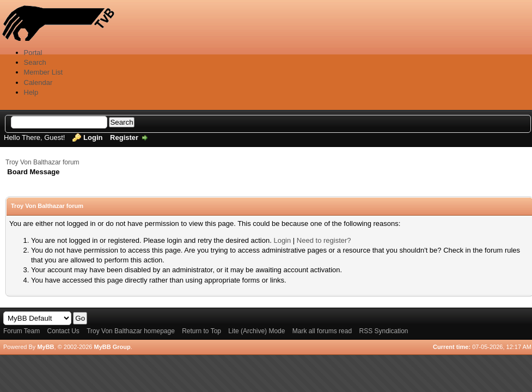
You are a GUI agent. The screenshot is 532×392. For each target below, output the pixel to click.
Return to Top (201, 331)
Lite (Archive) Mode (256, 331)
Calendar (38, 82)
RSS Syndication (383, 331)
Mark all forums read (322, 331)
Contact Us (63, 331)
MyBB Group (112, 347)
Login (93, 137)
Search (35, 62)
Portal (33, 53)
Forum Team (22, 331)
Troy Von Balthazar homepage (131, 331)
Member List (44, 72)
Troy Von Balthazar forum (42, 162)
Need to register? (324, 240)
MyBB (45, 347)
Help (31, 92)
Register (124, 137)
